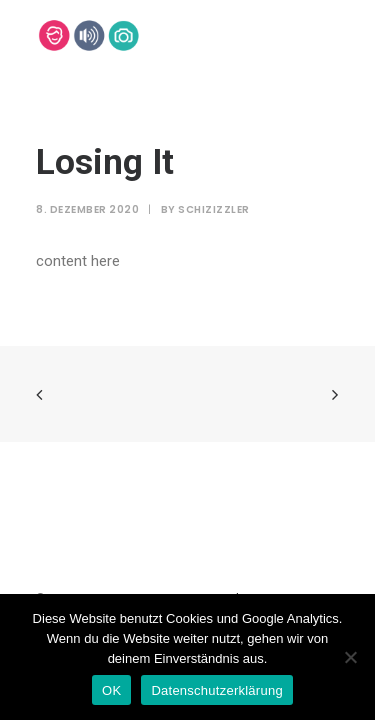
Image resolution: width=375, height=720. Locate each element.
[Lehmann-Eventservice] (53, 35)
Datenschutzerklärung (216, 690)
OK (111, 690)
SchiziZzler (214, 209)
